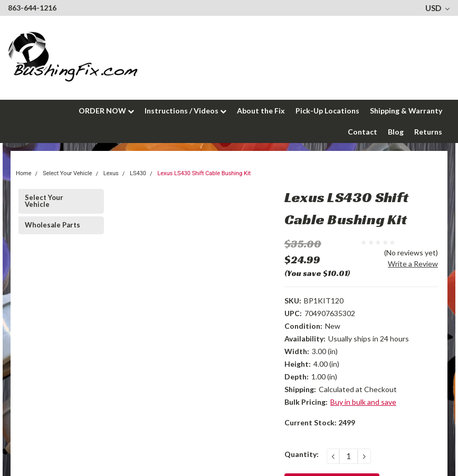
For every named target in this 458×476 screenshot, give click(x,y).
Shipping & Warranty (406, 111)
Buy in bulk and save (363, 402)
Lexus (111, 173)
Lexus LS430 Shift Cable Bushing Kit (204, 173)
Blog (396, 132)
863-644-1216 (32, 8)
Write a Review (413, 264)
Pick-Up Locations (327, 111)
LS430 (138, 173)
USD (437, 8)
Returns (428, 132)
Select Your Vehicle (44, 201)
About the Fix (261, 111)
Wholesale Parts (53, 225)
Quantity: (302, 454)
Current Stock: (320, 422)
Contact (362, 132)
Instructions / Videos (185, 111)
